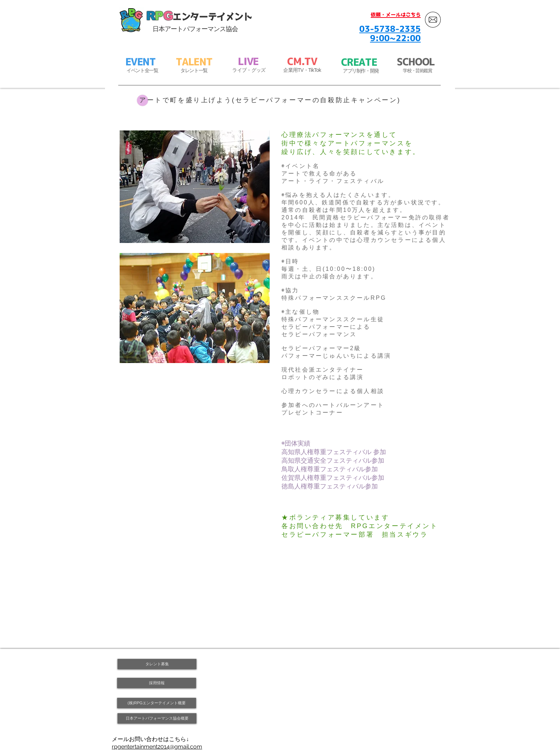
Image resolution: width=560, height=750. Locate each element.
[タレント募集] (157, 664)
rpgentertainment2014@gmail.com (157, 747)
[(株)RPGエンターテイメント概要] (157, 703)
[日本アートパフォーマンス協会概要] (157, 718)
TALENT (194, 62)
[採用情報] (157, 683)
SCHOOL (416, 62)
